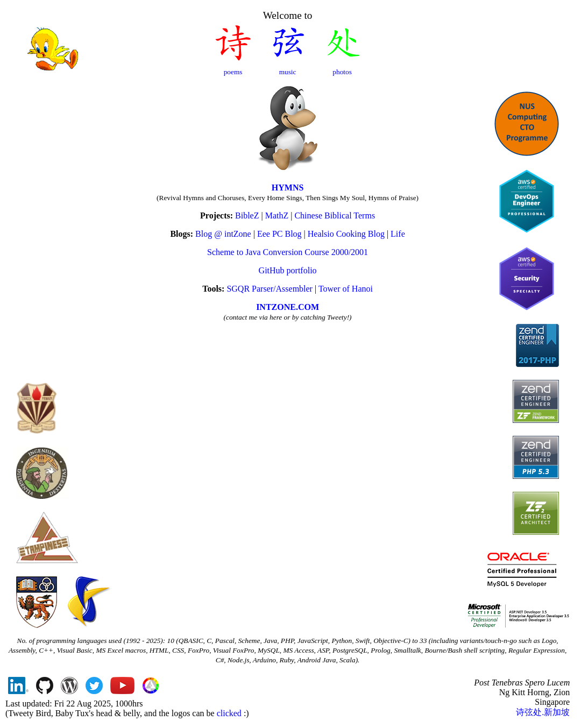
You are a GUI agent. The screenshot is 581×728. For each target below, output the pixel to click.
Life (398, 234)
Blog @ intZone (223, 234)
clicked (229, 713)
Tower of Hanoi (346, 289)
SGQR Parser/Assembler (270, 289)
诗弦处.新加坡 (543, 712)
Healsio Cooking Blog (346, 234)
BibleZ (247, 215)
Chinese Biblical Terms (335, 215)
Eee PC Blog (279, 234)
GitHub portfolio (288, 270)
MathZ (277, 215)
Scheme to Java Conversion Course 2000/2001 (288, 252)
